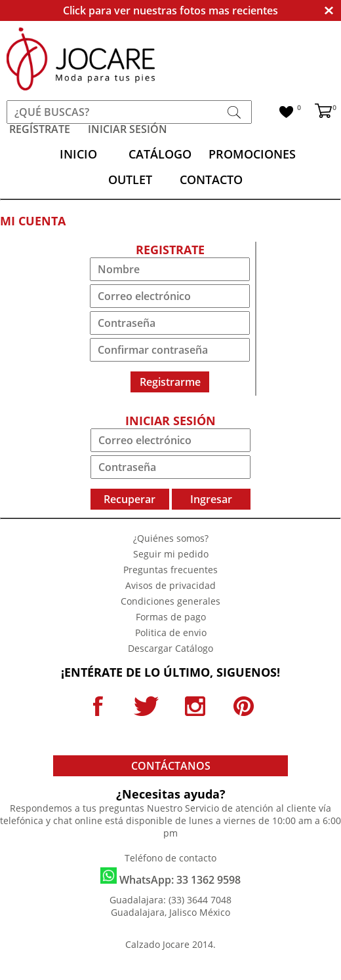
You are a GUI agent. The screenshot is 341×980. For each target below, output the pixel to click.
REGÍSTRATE (40, 129)
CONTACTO (211, 179)
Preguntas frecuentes (170, 570)
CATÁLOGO (160, 154)
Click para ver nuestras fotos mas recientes (170, 10)
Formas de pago (171, 617)
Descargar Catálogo (170, 648)
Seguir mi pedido (171, 554)
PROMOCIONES (252, 154)
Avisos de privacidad (170, 585)
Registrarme (170, 382)
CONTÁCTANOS (171, 766)
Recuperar (130, 499)
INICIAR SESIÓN (128, 129)
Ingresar (211, 499)
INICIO (78, 154)
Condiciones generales (170, 601)
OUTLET (130, 179)
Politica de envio (171, 632)
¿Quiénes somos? (171, 538)
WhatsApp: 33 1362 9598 (170, 877)
